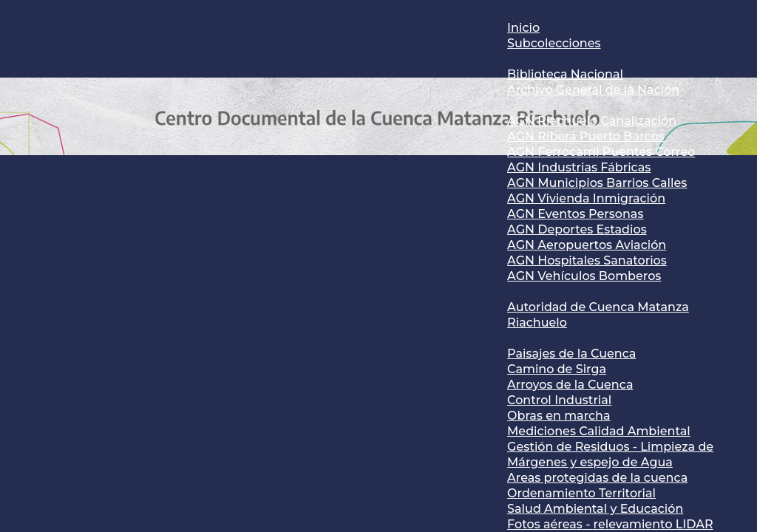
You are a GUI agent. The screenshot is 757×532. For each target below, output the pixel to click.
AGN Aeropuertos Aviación (587, 245)
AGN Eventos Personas (575, 214)
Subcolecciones (554, 43)
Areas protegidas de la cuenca (597, 478)
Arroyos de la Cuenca (570, 385)
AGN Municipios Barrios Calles (597, 183)
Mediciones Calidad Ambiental (599, 431)
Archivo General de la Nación (593, 90)
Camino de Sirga (557, 369)
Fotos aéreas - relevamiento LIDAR (610, 524)
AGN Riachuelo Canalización (592, 121)
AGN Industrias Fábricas (579, 167)
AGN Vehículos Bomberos (584, 276)
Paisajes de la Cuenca (571, 354)
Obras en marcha (559, 416)
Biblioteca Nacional (565, 74)
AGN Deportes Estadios (577, 229)
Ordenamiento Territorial (581, 493)
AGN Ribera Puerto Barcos (586, 136)
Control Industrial (559, 400)
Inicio (523, 28)
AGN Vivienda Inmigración (586, 198)
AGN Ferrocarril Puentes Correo (601, 152)
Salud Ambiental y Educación (595, 509)
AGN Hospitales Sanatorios (587, 260)
